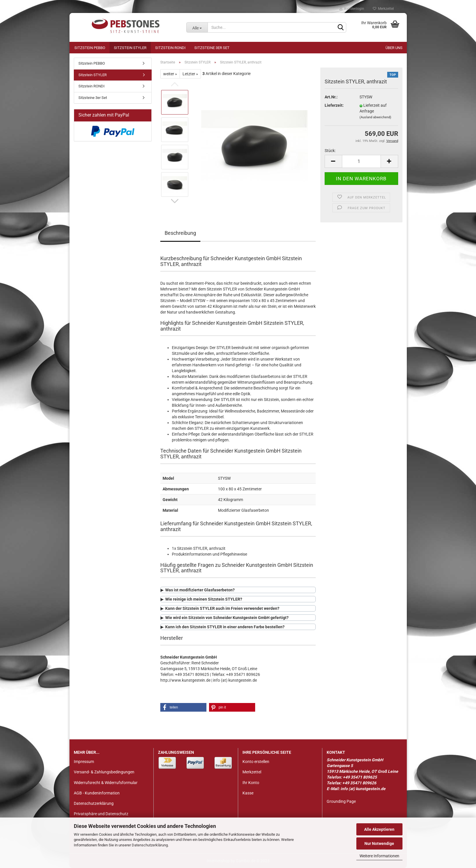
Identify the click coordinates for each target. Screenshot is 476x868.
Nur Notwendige (379, 843)
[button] (183, 707)
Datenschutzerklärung (150, 845)
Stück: (330, 151)
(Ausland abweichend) (375, 117)
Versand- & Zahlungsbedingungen (104, 772)
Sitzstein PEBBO (90, 48)
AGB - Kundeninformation (97, 793)
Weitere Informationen (379, 856)
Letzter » (190, 74)
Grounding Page (341, 801)
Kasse (248, 793)
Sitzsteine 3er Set (212, 48)
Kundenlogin (352, 9)
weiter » (170, 74)
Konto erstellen (256, 762)
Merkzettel (383, 9)
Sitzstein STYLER (130, 48)
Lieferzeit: (334, 105)
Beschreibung (180, 233)
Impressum (84, 762)
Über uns (394, 48)
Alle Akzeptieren (379, 829)
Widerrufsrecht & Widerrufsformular (106, 783)
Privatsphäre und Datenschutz (101, 814)
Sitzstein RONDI (170, 48)
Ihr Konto (251, 783)
